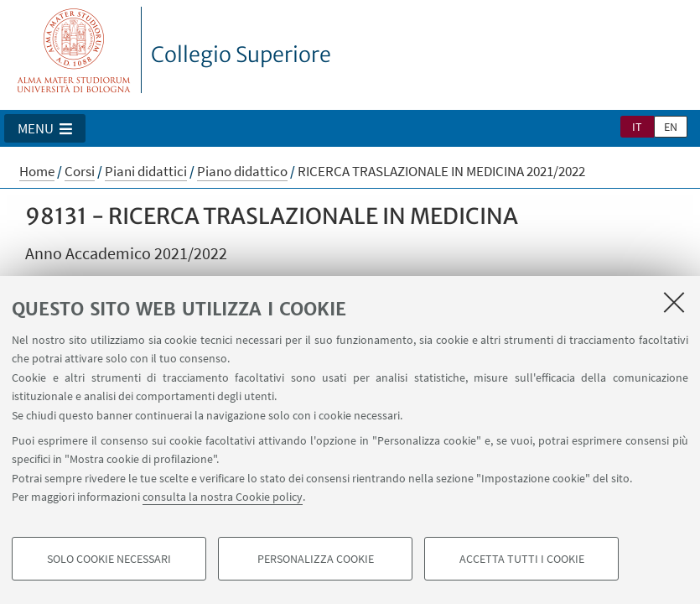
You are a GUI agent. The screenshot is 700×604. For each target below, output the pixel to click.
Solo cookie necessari (109, 559)
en (671, 127)
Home (37, 171)
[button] (45, 128)
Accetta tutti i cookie (522, 559)
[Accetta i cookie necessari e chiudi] (674, 302)
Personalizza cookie (316, 559)
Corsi (80, 171)
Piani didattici (146, 171)
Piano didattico (242, 171)
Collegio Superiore (241, 55)
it (637, 127)
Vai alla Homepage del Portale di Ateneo (74, 50)
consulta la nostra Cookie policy (223, 497)
